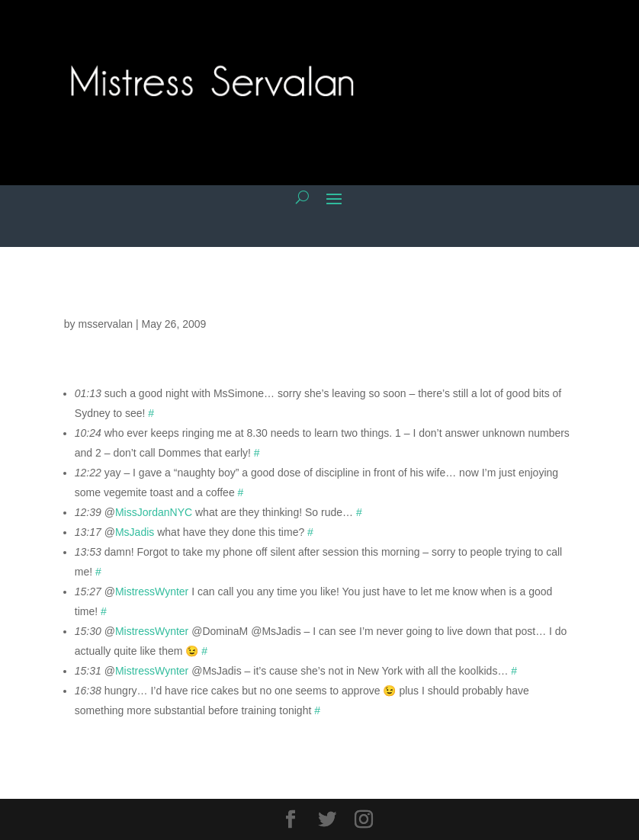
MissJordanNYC (154, 512)
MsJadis (135, 532)
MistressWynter (152, 592)
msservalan (105, 324)
